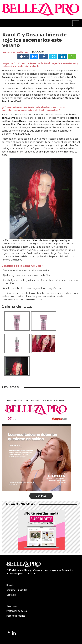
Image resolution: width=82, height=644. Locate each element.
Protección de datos (17, 611)
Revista (10, 585)
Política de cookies (16, 616)
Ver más (41, 496)
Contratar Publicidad (17, 590)
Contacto (11, 595)
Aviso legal (12, 606)
